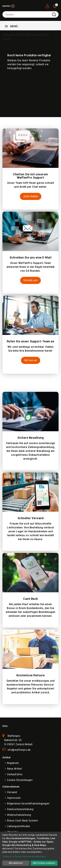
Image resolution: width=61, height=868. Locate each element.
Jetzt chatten (31, 196)
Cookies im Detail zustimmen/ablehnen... (25, 856)
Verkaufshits (15, 774)
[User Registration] (47, 5)
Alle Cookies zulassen (44, 863)
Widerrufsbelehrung (19, 815)
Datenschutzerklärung (20, 809)
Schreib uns (31, 280)
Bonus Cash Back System (22, 821)
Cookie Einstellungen (20, 780)
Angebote (13, 763)
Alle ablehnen (16, 863)
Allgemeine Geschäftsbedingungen (28, 804)
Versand (12, 792)
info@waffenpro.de (19, 750)
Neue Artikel (14, 769)
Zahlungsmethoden (19, 826)
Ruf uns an (31, 360)
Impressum (14, 798)
